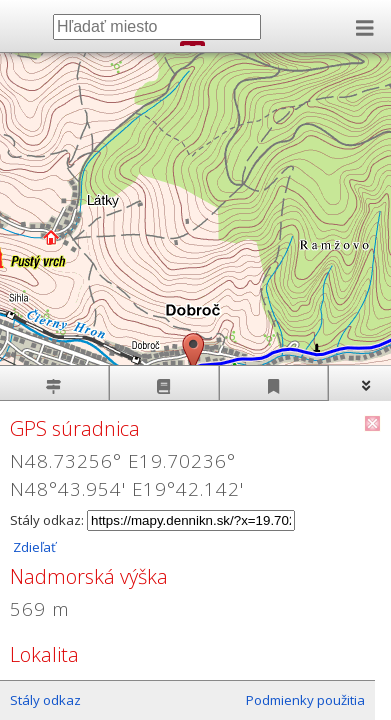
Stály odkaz (45, 700)
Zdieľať (33, 547)
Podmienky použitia (305, 700)
